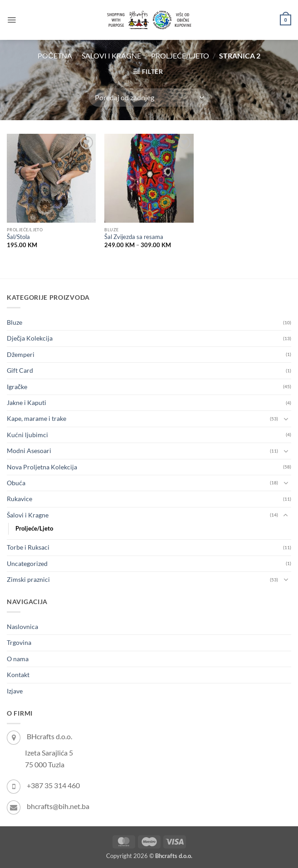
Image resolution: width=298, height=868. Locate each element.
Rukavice (20, 499)
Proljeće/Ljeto (180, 56)
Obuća (16, 483)
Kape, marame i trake (37, 418)
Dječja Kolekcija (30, 338)
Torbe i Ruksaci (28, 547)
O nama (18, 659)
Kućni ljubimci (27, 435)
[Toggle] (286, 419)
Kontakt (18, 675)
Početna (55, 56)
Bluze (15, 322)
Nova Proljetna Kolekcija (42, 467)
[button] (12, 20)
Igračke (17, 387)
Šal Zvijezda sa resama (134, 237)
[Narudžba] (149, 98)
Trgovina (19, 642)
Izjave (15, 691)
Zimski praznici (28, 579)
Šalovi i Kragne (111, 56)
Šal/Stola (18, 237)
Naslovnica (22, 627)
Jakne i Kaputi (27, 402)
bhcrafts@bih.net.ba (58, 806)
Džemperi (21, 354)
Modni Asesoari (29, 451)
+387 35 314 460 (53, 785)
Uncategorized (27, 563)
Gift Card (20, 370)
